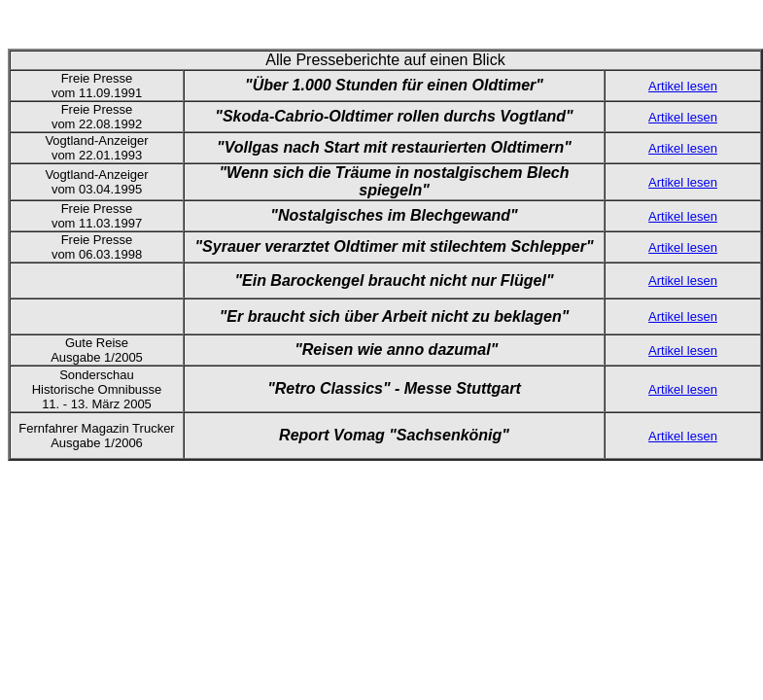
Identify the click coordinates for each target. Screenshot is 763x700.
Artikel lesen (683, 86)
